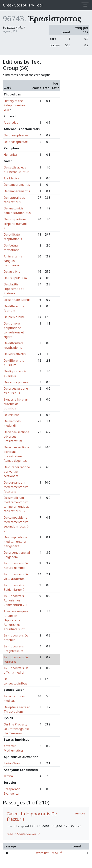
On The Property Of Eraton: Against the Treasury (16, 729)
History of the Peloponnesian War (14, 105)
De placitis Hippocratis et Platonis (14, 289)
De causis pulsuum (17, 382)
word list (42, 853)
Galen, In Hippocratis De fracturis (32, 816)
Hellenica (10, 155)
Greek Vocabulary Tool (23, 5)
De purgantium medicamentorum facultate (16, 487)
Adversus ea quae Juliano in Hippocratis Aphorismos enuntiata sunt (16, 620)
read (57, 853)
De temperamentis (17, 185)
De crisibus (12, 415)
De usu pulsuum (15, 278)
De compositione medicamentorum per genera (16, 542)
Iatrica (8, 776)
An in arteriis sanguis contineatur (13, 261)
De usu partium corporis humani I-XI (17, 224)
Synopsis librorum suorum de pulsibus (17, 404)
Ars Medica (11, 178)
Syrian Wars (12, 763)
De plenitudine (14, 317)
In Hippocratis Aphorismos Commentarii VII (15, 600)
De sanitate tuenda (17, 300)
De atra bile (12, 272)
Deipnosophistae (16, 135)
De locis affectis (15, 354)
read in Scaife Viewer (23, 834)
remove (80, 813)
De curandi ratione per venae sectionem (17, 472)
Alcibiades (11, 123)
